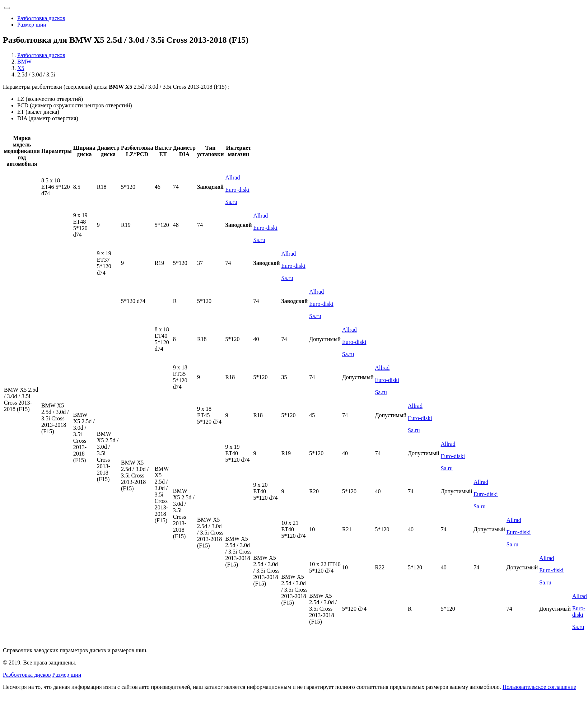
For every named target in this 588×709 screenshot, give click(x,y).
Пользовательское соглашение (539, 687)
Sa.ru (231, 202)
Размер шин (32, 25)
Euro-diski (238, 190)
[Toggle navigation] (7, 8)
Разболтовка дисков (41, 18)
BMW (24, 62)
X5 (21, 68)
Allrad (233, 178)
